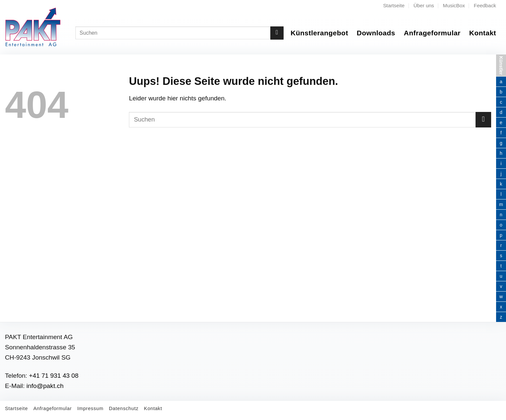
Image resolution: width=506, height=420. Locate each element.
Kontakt (483, 33)
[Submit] (277, 33)
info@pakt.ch (45, 386)
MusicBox (454, 5)
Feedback (485, 5)
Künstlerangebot (319, 33)
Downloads (376, 33)
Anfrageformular (432, 33)
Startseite (394, 5)
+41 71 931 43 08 (54, 376)
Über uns (424, 5)
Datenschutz (124, 408)
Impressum (90, 408)
